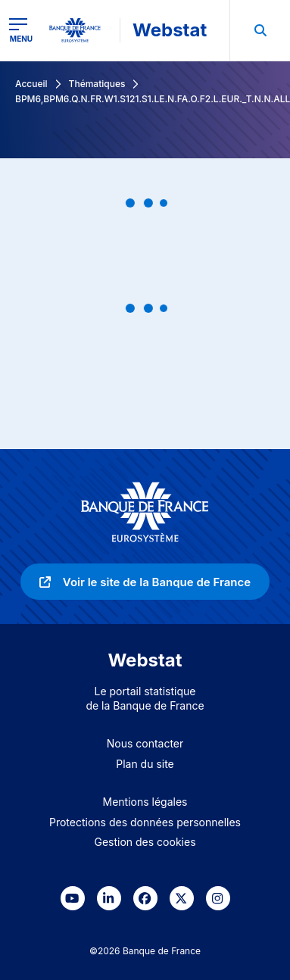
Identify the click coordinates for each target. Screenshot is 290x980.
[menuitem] (260, 30)
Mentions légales (145, 802)
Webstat (170, 30)
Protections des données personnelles (145, 822)
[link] (145, 582)
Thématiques (97, 84)
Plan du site (145, 764)
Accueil (31, 84)
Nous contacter (145, 743)
